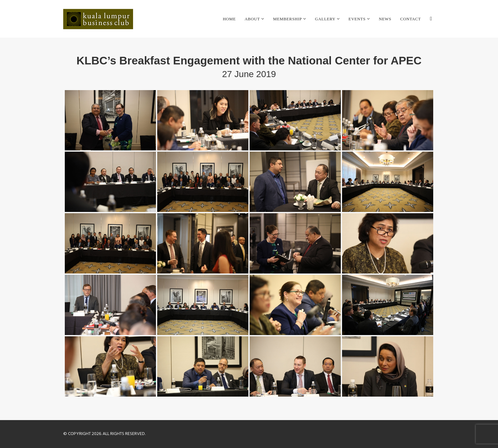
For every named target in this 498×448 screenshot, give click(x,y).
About (253, 19)
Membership (288, 19)
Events (358, 19)
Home (229, 19)
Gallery (326, 19)
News (385, 19)
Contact (411, 19)
